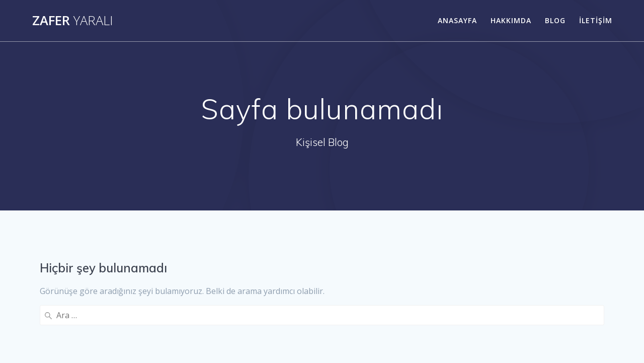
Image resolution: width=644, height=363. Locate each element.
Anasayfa (457, 20)
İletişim (596, 20)
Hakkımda (511, 20)
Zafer (73, 21)
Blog (555, 20)
